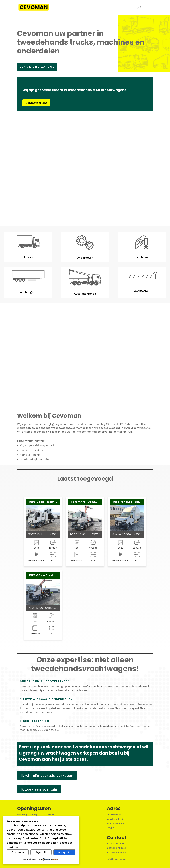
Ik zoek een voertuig (39, 789)
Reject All (41, 852)
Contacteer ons (41, 104)
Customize (18, 852)
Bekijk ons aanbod (39, 67)
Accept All (64, 852)
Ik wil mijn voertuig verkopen (47, 775)
